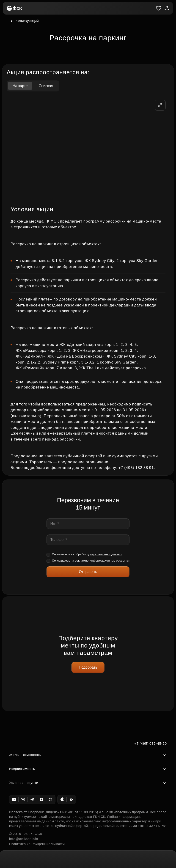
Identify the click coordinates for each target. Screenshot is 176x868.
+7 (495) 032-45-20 (151, 743)
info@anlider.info (24, 839)
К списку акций (24, 21)
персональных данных (106, 554)
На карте (20, 86)
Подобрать (88, 667)
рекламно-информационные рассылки (102, 561)
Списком (46, 86)
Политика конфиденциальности (37, 844)
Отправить (88, 572)
